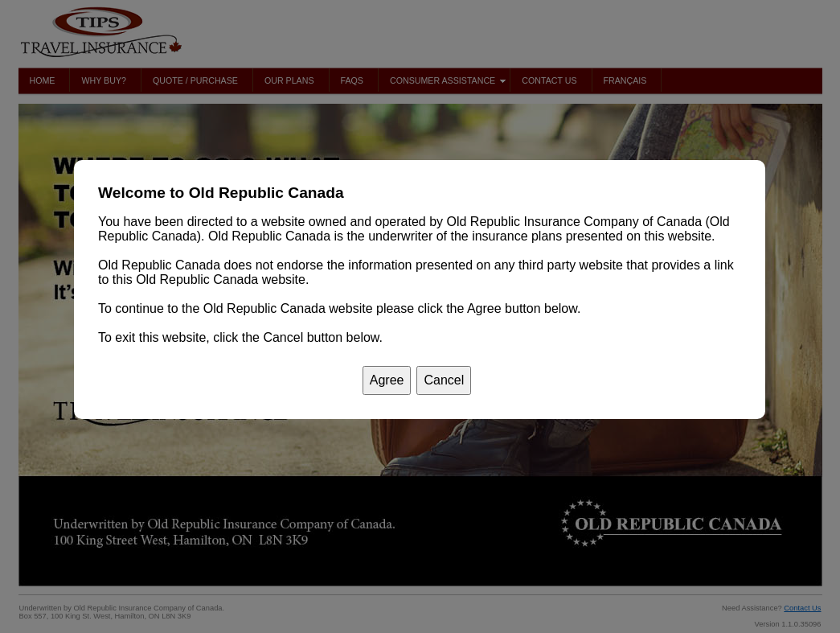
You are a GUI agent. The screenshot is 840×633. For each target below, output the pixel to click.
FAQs (352, 80)
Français (625, 80)
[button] (359, 193)
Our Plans (289, 80)
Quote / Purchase (195, 80)
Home (43, 80)
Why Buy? (103, 80)
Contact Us (549, 80)
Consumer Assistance (449, 81)
